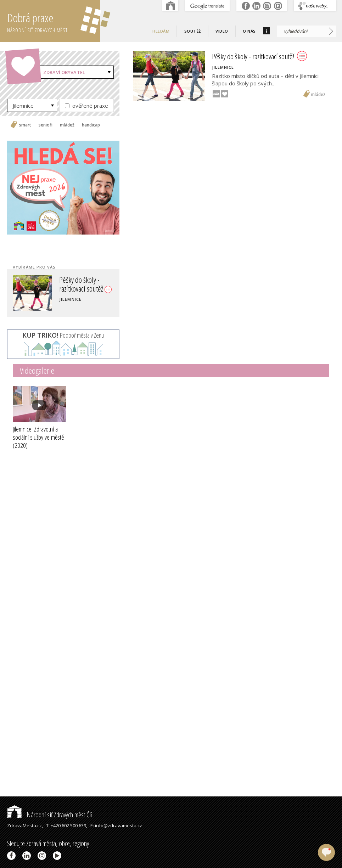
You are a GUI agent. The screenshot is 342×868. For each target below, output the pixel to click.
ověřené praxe (86, 106)
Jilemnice (23, 106)
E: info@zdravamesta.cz (116, 825)
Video (222, 31)
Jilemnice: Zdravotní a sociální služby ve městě (38, 437)
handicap (91, 125)
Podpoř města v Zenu (63, 335)
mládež (67, 125)
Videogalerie (37, 370)
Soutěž (193, 31)
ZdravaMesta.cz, (25, 825)
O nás (249, 31)
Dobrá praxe (54, 21)
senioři (46, 125)
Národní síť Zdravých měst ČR (50, 815)
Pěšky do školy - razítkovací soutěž (85, 284)
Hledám (161, 31)
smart (25, 125)
